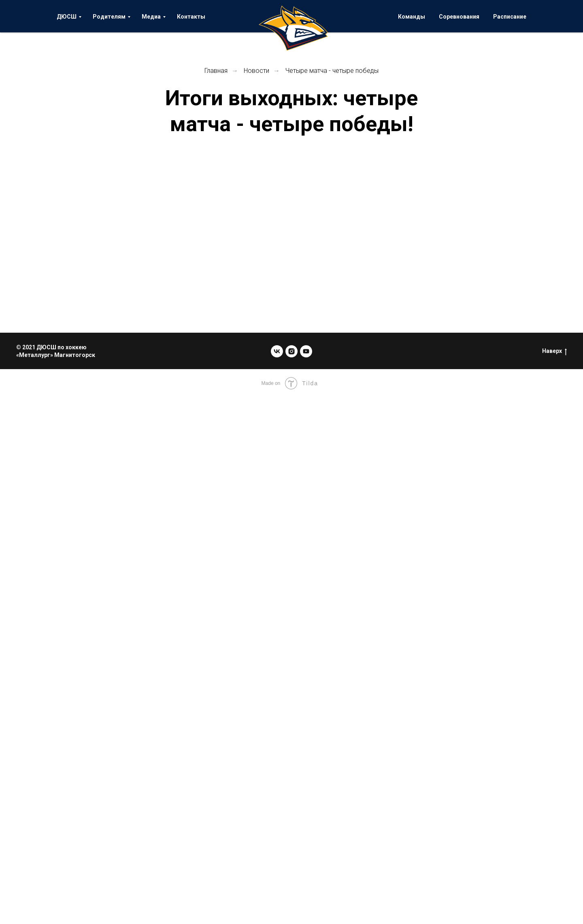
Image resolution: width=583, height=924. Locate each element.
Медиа (151, 17)
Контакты (191, 17)
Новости (256, 71)
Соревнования (459, 17)
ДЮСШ (67, 17)
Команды (412, 17)
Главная (216, 71)
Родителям (109, 17)
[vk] (277, 351)
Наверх (554, 351)
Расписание (510, 17)
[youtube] (306, 351)
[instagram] (291, 351)
